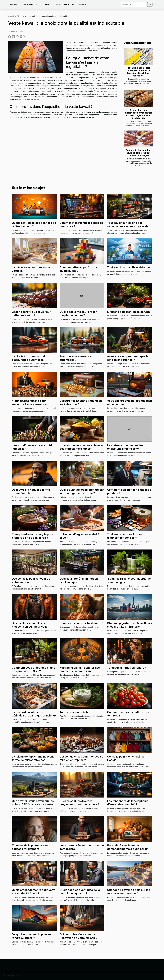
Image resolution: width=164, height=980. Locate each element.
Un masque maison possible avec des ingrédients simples (82, 447)
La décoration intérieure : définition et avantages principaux (34, 714)
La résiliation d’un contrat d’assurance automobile (28, 358)
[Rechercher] (133, 4)
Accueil (11, 16)
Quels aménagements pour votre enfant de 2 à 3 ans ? (34, 892)
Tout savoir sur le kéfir (74, 712)
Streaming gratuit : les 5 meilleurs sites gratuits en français (129, 625)
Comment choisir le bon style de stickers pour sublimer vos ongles (138, 153)
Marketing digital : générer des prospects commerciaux (80, 669)
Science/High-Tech (64, 4)
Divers (82, 4)
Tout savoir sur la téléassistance (128, 267)
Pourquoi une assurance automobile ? (76, 358)
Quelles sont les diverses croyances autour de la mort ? (79, 803)
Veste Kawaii (40, 86)
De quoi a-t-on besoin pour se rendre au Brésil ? (31, 936)
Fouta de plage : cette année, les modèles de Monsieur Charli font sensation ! (138, 72)
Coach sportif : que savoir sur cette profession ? (31, 314)
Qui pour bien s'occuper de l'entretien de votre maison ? (78, 936)
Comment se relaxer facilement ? (81, 623)
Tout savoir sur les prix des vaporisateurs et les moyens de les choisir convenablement (128, 226)
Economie (13, 4)
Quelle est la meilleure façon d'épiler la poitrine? (78, 314)
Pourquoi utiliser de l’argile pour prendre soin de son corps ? (33, 536)
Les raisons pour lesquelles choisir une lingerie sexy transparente (125, 449)
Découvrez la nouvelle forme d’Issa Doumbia (31, 491)
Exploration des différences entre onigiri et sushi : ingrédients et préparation (138, 114)
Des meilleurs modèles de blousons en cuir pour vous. (30, 625)
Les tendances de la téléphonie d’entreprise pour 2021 (128, 803)
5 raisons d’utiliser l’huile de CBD (129, 312)
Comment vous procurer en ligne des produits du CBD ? (33, 669)
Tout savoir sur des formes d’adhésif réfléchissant (125, 536)
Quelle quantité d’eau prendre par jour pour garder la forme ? (82, 491)
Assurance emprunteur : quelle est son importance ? (128, 358)
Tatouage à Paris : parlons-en (127, 668)
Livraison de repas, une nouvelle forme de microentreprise (33, 758)
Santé (46, 4)
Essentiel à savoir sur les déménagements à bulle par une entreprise (129, 849)
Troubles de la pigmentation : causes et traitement (31, 847)
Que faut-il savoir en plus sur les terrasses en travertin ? (129, 892)
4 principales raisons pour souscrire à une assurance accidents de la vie (29, 404)
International (30, 4)
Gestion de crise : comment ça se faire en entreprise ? (81, 758)
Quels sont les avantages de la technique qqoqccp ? (80, 892)
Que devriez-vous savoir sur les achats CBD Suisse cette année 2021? (33, 804)
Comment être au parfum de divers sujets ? (78, 269)
